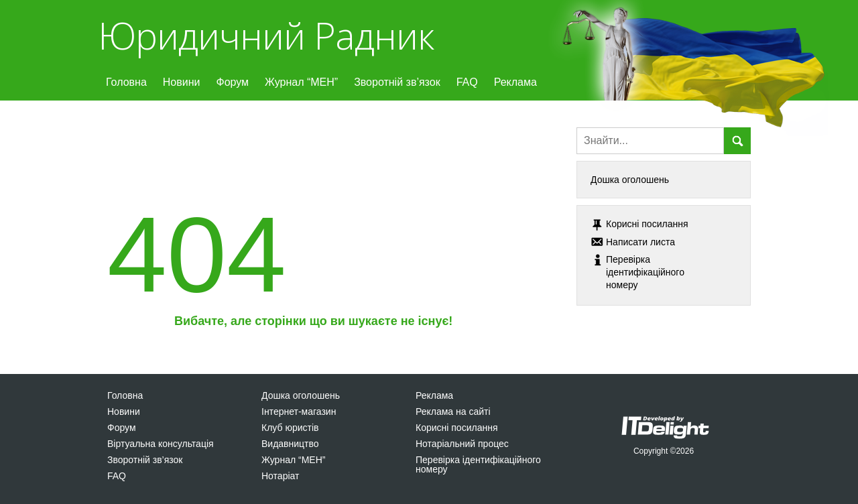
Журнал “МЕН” (301, 82)
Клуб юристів (290, 428)
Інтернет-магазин (299, 412)
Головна (126, 82)
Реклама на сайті (453, 412)
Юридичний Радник (266, 35)
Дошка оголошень (630, 180)
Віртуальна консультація (161, 444)
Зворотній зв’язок (397, 82)
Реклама (515, 82)
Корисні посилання (456, 428)
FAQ (467, 82)
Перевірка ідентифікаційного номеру (478, 464)
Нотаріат (280, 476)
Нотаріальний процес (462, 444)
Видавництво (290, 444)
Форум (232, 82)
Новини (182, 82)
